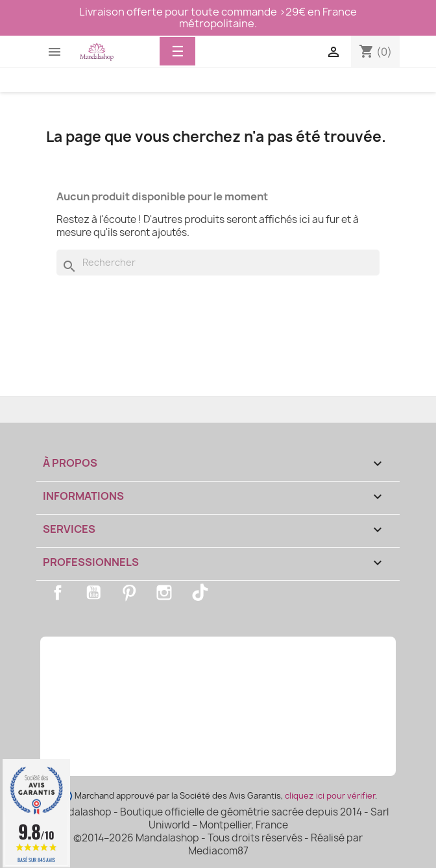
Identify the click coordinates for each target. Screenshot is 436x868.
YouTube (93, 592)
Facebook (58, 592)
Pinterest (129, 592)
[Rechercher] (218, 263)
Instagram (164, 592)
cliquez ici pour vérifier (330, 796)
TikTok (200, 592)
